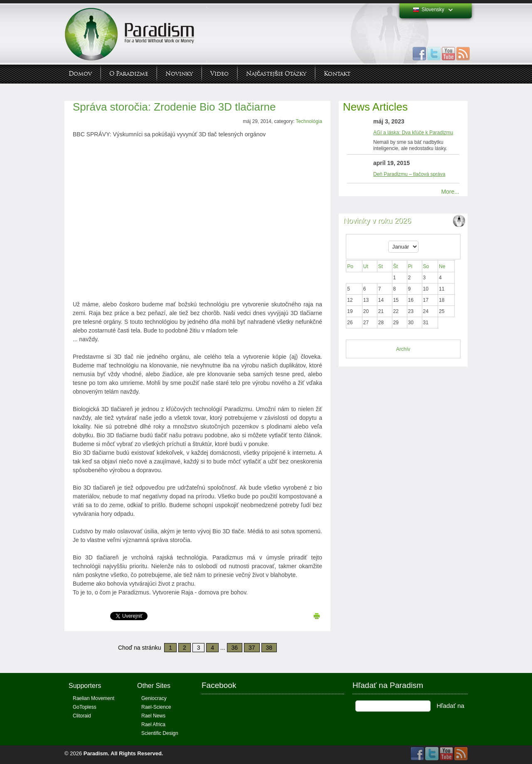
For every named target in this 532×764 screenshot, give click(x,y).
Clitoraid (82, 716)
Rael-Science (156, 707)
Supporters (85, 686)
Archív (403, 349)
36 (235, 648)
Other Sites (154, 686)
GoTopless (85, 707)
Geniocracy (154, 698)
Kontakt (337, 74)
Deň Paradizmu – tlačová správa (409, 174)
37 (252, 648)
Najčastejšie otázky (276, 74)
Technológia (309, 121)
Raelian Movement (94, 698)
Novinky (179, 74)
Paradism (96, 753)
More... (450, 192)
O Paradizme (129, 74)
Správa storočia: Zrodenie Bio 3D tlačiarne (174, 107)
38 (269, 648)
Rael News (153, 716)
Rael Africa (153, 725)
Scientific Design (160, 733)
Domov (80, 74)
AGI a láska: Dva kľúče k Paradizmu (413, 133)
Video (219, 74)
